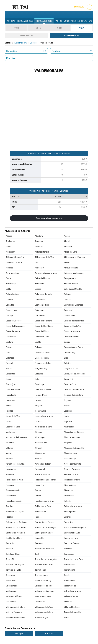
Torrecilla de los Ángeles (46, 559)
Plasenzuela (11, 496)
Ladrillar (39, 421)
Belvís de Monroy (42, 278)
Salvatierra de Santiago (16, 522)
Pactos (58, 21)
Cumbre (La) (70, 353)
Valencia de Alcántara (45, 591)
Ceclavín (10, 342)
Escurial (9, 363)
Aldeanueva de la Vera (45, 257)
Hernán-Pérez (41, 395)
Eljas (66, 358)
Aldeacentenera (42, 252)
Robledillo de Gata (43, 506)
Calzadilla (10, 305)
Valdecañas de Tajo (43, 580)
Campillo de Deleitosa (74, 305)
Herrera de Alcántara (73, 395)
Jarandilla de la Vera (44, 416)
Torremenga (40, 570)
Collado (38, 347)
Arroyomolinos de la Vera (46, 273)
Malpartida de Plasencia (16, 437)
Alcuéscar (10, 252)
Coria (8, 353)
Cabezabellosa (12, 294)
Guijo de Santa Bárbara (74, 390)
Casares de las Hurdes (74, 321)
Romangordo (70, 512)
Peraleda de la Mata (15, 480)
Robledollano (41, 512)
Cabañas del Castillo (73, 289)
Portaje (38, 496)
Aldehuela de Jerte (14, 262)
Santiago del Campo (44, 533)
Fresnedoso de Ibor (43, 363)
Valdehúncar (11, 586)
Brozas (38, 289)
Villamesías (40, 602)
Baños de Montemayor (74, 273)
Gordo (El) (68, 379)
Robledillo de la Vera (73, 506)
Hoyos (67, 406)
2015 (38, 28)
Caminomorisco (42, 305)
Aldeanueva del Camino (74, 257)
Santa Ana (69, 522)
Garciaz (9, 368)
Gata (37, 379)
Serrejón (39, 543)
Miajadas (68, 443)
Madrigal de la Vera (43, 427)
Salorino (68, 517)
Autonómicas (72, 35)
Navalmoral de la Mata (16, 464)
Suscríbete (79, 7)
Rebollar (68, 501)
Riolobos (10, 506)
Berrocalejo (11, 284)
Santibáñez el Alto (72, 533)
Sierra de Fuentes (72, 543)
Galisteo (68, 363)
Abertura (39, 236)
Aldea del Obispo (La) (15, 257)
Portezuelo (69, 496)
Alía (37, 262)
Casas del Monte (13, 331)
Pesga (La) (40, 485)
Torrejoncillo (70, 565)
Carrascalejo (70, 315)
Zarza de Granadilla (73, 612)
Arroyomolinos (12, 273)
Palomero (10, 474)
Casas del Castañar (72, 326)
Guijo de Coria (70, 384)
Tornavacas (69, 554)
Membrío (10, 443)
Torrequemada (41, 575)
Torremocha (70, 570)
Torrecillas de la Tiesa (74, 559)
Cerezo (67, 342)
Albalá (9, 247)
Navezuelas (11, 469)
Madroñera (11, 432)
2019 (17, 28)
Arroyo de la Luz (71, 268)
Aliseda (67, 262)
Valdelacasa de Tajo (44, 586)
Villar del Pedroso (72, 607)
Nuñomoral (40, 469)
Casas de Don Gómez (44, 326)
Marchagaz (40, 437)
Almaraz (9, 268)
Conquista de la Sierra (74, 347)
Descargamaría (42, 358)
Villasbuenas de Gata (44, 612)
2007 (81, 28)
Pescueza (10, 485)
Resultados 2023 (25, 21)
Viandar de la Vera (43, 596)
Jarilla (67, 416)
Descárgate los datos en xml (49, 218)
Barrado (9, 278)
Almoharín (39, 268)
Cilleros (9, 347)
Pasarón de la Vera (43, 474)
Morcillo (38, 459)
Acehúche (10, 241)
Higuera (68, 400)
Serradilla (10, 543)
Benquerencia (70, 278)
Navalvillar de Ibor (43, 464)
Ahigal (67, 241)
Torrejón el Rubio (13, 570)
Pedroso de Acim (72, 474)
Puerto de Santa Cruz (44, 501)
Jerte (8, 421)
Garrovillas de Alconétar (75, 374)
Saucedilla (40, 538)
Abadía (9, 236)
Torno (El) (10, 559)
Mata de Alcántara (72, 437)
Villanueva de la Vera (44, 607)
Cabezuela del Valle (43, 294)
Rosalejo (10, 517)
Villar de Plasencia (14, 612)
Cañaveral (68, 310)
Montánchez (40, 453)
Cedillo (38, 342)
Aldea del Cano (71, 252)
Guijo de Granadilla (43, 390)
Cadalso (68, 300)
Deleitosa (10, 358)
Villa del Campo (71, 596)
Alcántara (39, 247)
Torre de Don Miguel (15, 565)
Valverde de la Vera (72, 591)
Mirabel (38, 448)
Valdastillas (11, 580)
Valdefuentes (70, 580)
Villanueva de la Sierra (16, 607)
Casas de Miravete (72, 331)
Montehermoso (71, 453)
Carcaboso (40, 315)
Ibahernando (40, 411)
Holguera (39, 406)
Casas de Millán (42, 331)
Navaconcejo (70, 459)
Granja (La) (11, 384)
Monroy (9, 453)
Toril (37, 554)
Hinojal (9, 406)
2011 (60, 28)
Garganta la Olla (71, 368)
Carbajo (9, 315)
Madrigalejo (69, 427)
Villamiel (68, 602)
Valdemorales (70, 586)
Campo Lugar (12, 310)
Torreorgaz (11, 575)
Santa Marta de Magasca (75, 527)
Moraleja (10, 459)
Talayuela (68, 549)
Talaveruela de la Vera (45, 549)
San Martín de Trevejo (45, 522)
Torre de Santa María (44, 565)
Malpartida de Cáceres (74, 432)
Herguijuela (11, 395)
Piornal (38, 490)
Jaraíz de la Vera (13, 416)
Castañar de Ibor (71, 337)
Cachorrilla (40, 300)
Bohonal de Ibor (71, 284)
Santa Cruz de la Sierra (16, 527)
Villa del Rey (11, 602)
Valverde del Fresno (14, 596)
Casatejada (11, 337)
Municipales (26, 35)
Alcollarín (68, 247)
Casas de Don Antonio (15, 326)
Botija (8, 289)
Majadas (39, 432)
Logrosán (68, 421)
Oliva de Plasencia (72, 469)
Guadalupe (40, 384)
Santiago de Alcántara (16, 533)
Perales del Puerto (72, 480)
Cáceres (9, 300)
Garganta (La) (41, 368)
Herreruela (11, 400)
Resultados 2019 (44, 21)
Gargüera (39, 374)
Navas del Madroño (72, 464)
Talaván (9, 549)
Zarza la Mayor (41, 618)
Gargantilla (11, 374)
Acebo (67, 236)
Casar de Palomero (43, 321)
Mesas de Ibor (41, 443)
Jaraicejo (68, 411)
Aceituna (39, 241)
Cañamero (40, 310)
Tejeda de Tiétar (13, 554)
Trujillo (67, 575)
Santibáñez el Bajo (14, 538)
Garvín (9, 379)
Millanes (9, 448)
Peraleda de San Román (46, 480)
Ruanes (38, 517)
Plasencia (68, 490)
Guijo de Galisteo (13, 390)
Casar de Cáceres (14, 321)
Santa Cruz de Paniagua (45, 527)
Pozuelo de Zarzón (14, 501)
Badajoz (19, 633)
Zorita (67, 618)
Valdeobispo (11, 591)
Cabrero (68, 294)
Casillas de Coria (42, 337)
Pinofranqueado (13, 490)
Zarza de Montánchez (15, 618)
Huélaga (9, 411)
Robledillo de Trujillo (15, 512)
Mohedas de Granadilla (74, 448)
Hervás (38, 400)
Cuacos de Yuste (42, 353)
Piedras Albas (70, 485)
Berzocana (40, 284)
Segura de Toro (71, 538)
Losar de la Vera (13, 427)
